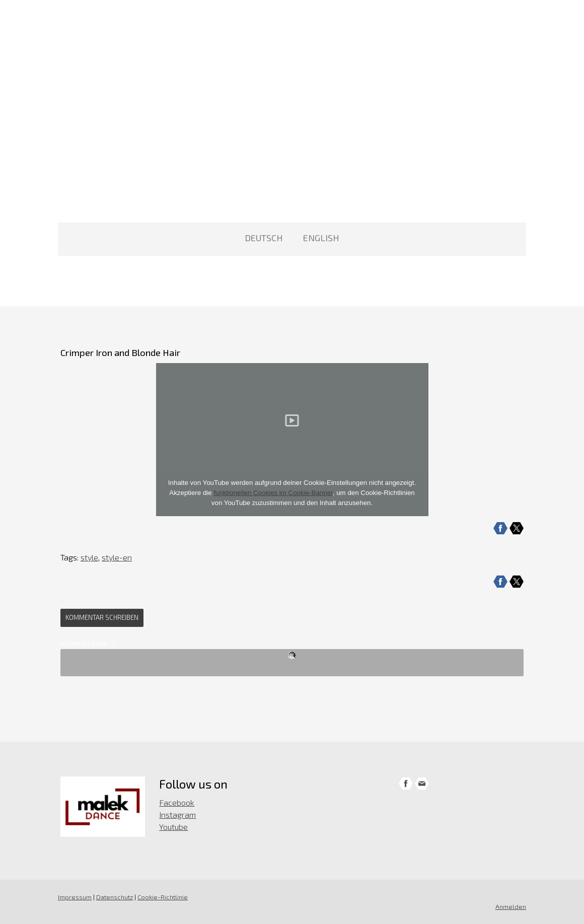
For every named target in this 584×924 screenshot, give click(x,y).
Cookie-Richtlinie (163, 897)
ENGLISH (321, 238)
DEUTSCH (264, 238)
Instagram (177, 814)
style (89, 557)
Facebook (177, 802)
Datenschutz (115, 897)
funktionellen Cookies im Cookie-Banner (273, 493)
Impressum (75, 897)
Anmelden (511, 906)
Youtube (173, 827)
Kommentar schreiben (102, 617)
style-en (117, 557)
